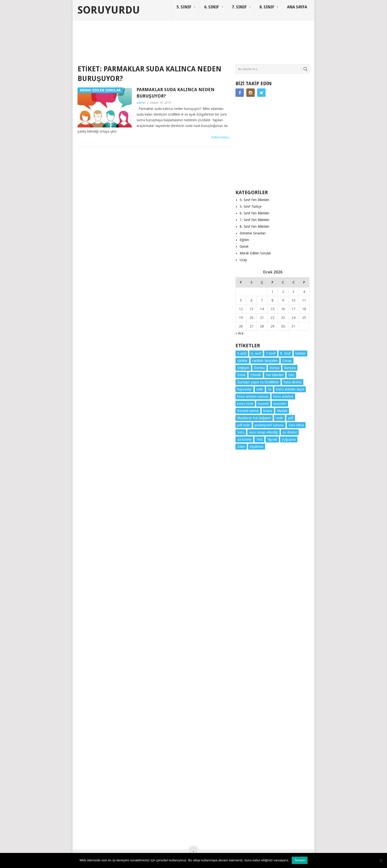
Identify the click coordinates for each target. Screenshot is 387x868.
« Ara (239, 333)
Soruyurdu (109, 10)
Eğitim (244, 240)
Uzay (243, 260)
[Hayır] (381, 860)
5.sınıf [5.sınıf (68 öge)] (242, 353)
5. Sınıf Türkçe (251, 207)
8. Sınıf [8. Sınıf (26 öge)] (285, 353)
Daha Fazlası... (221, 137)
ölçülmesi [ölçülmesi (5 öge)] (257, 447)
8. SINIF (267, 7)
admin (141, 103)
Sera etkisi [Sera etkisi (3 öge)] (296, 425)
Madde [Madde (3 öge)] (282, 411)
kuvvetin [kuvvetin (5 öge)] (280, 404)
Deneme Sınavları (253, 233)
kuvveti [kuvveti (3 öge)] (263, 404)
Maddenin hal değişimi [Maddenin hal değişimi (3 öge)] (254, 418)
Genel (244, 247)
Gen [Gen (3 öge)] (291, 375)
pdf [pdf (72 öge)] (291, 418)
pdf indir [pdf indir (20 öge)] (244, 425)
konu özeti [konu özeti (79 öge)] (245, 404)
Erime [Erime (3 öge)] (241, 375)
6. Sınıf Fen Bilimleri (254, 213)
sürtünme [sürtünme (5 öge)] (244, 439)
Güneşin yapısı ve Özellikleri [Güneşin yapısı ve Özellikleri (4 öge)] (258, 382)
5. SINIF (184, 7)
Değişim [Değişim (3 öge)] (243, 368)
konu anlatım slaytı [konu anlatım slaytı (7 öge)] (290, 389)
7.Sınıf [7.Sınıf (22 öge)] (271, 353)
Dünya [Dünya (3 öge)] (274, 368)
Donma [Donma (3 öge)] (259, 368)
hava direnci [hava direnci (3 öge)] (293, 382)
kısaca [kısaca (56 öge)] (268, 411)
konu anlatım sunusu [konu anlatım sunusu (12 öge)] (253, 396)
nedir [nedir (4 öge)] (280, 418)
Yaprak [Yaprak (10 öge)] (272, 439)
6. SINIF (212, 7)
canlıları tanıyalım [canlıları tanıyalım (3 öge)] (265, 361)
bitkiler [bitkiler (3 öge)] (300, 353)
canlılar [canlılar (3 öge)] (242, 361)
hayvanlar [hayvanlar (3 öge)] (244, 389)
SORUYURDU (286, 39)
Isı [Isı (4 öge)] (270, 389)
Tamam (300, 860)
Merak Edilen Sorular (255, 253)
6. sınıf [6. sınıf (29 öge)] (256, 353)
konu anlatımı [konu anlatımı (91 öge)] (283, 396)
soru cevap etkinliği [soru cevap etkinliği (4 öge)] (263, 432)
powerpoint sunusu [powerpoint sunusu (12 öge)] (269, 425)
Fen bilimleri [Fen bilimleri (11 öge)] (275, 375)
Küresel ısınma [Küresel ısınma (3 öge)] (248, 411)
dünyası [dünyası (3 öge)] (290, 368)
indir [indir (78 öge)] (260, 389)
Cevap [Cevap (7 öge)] (287, 361)
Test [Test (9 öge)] (259, 439)
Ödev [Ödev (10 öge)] (241, 447)
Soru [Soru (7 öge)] (241, 432)
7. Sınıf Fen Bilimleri (254, 220)
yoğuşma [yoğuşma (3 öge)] (289, 439)
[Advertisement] (167, 45)
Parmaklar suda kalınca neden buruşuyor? (175, 93)
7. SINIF (239, 7)
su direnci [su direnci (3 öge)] (290, 432)
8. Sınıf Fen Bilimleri (254, 227)
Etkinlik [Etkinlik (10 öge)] (256, 375)
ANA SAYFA (297, 7)
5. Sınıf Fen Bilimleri (254, 200)
